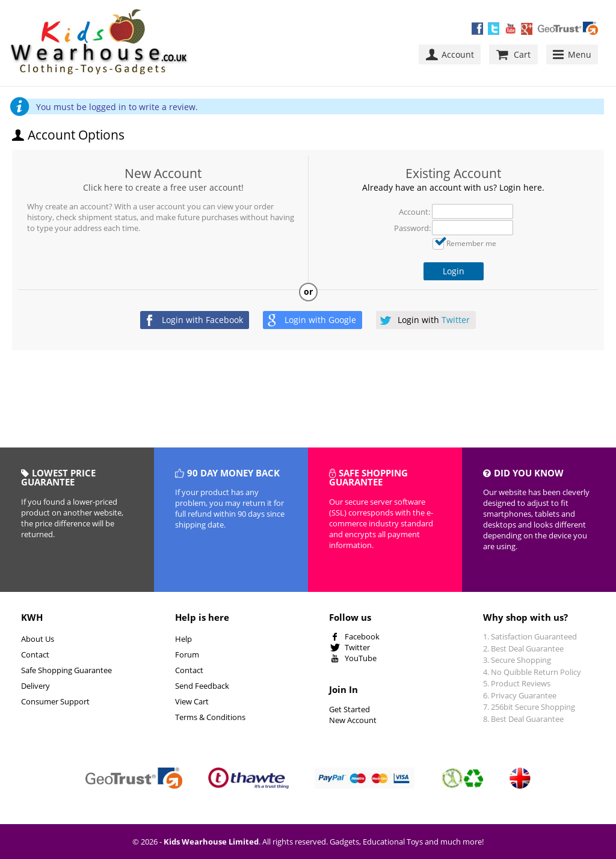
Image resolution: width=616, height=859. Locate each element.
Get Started (350, 709)
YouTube (361, 658)
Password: (412, 228)
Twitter (357, 647)
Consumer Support (55, 701)
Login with (202, 320)
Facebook (362, 636)
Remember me (471, 243)
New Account (163, 173)
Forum (187, 654)
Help (183, 639)
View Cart (192, 701)
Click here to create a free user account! (163, 187)
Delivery (35, 686)
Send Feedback (202, 686)
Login (454, 271)
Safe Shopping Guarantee (66, 670)
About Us (38, 639)
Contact (35, 654)
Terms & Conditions (210, 717)
